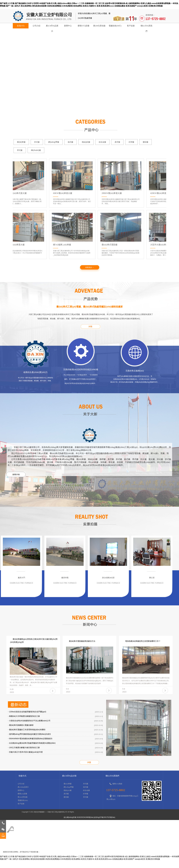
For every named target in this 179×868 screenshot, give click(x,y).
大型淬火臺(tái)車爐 (160, 245)
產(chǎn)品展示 (52, 27)
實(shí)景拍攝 (99, 26)
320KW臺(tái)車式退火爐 (16, 193)
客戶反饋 (131, 26)
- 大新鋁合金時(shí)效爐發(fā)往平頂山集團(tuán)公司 (29, 721)
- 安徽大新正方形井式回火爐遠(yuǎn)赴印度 (25, 752)
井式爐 (37, 142)
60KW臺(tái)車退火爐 (63, 193)
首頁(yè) (21, 26)
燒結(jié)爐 (86, 142)
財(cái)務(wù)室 (108, 578)
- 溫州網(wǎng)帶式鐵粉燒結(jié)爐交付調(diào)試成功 (29, 734)
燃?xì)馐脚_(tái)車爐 (63, 245)
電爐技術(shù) (115, 26)
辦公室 (152, 578)
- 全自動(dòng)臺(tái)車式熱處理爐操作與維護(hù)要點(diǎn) (32, 743)
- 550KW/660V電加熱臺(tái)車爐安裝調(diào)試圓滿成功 (30, 739)
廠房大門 (21, 578)
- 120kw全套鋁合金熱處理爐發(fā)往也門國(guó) (27, 712)
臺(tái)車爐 (21, 142)
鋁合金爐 (102, 142)
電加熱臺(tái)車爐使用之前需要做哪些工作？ (143, 641)
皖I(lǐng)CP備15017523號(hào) (105, 817)
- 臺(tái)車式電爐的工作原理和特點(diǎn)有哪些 (27, 730)
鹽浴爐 (146, 142)
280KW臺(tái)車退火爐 (112, 193)
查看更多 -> (90, 267)
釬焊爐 (131, 142)
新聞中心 (68, 26)
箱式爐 (70, 142)
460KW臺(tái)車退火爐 (15, 245)
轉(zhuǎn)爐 (36, 150)
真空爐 (117, 142)
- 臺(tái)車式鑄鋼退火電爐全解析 (21, 725)
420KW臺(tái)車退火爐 (161, 193)
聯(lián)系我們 (146, 27)
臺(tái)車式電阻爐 (110, 245)
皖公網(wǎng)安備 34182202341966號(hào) (79, 817)
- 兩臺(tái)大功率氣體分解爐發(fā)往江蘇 (24, 716)
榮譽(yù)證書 (84, 26)
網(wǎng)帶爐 (54, 142)
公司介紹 (36, 26)
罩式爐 (20, 150)
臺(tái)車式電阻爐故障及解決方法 (82, 641)
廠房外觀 (65, 578)
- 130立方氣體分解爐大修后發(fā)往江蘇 (24, 748)
